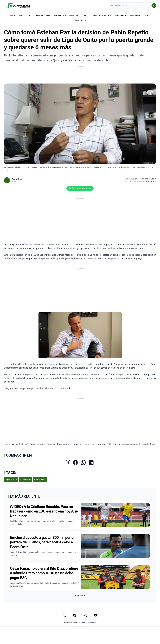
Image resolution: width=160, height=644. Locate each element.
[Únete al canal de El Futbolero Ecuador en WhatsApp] (80, 188)
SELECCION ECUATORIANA (39, 15)
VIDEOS (22, 15)
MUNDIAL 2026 (60, 15)
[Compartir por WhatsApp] (83, 463)
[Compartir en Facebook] (75, 463)
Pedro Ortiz (17, 179)
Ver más (80, 595)
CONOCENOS (80, 20)
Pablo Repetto (40, 480)
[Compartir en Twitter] (68, 462)
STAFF (147, 15)
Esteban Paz (25, 480)
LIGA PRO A (74, 15)
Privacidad (91, 623)
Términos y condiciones (74, 623)
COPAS (85, 15)
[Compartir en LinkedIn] (91, 463)
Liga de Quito (11, 480)
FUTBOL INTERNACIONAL (101, 15)
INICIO (13, 15)
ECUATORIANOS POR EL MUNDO (128, 15)
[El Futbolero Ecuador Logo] (19, 5)
